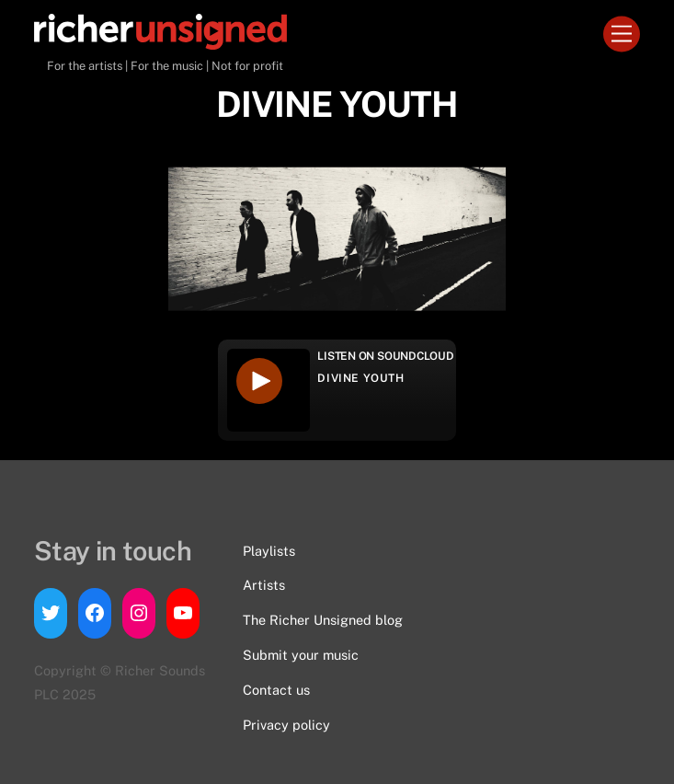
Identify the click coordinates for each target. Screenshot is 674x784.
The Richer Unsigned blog (323, 620)
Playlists (269, 551)
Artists (264, 585)
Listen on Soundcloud (385, 356)
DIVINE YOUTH (360, 378)
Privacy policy (286, 725)
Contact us (276, 690)
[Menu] (622, 35)
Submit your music (301, 655)
